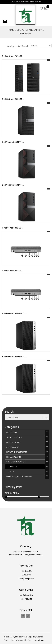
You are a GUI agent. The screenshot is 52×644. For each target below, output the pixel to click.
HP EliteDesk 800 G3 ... (13, 228)
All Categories (27, 595)
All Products (27, 599)
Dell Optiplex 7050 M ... (13, 99)
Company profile (27, 578)
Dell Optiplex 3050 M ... (13, 56)
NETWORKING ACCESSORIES (17, 452)
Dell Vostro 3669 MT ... (13, 142)
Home (11, 30)
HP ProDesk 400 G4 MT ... (14, 314)
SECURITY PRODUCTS (14, 437)
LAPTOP (11, 472)
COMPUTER (12, 467)
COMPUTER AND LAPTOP (29, 30)
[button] (47, 433)
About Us (27, 575)
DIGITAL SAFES (12, 433)
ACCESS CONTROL (13, 447)
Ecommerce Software (36, 640)
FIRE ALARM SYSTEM (14, 457)
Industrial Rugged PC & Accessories (19, 476)
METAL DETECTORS (13, 442)
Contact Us (27, 571)
